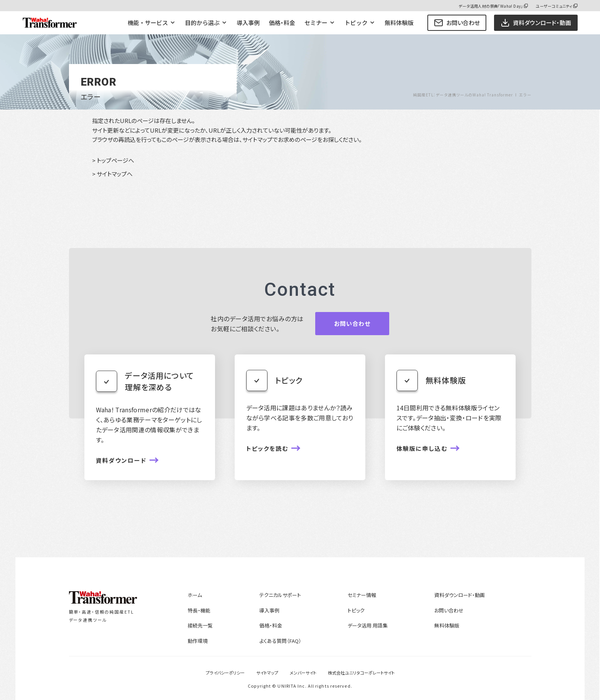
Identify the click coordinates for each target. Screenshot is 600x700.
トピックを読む (267, 448)
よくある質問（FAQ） (280, 641)
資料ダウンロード (121, 460)
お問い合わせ (457, 23)
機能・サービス (148, 23)
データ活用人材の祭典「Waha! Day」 (491, 6)
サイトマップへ (115, 174)
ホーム (195, 595)
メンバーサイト (303, 673)
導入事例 (248, 23)
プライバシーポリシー (225, 673)
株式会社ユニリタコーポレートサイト (361, 673)
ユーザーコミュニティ (554, 6)
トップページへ (115, 160)
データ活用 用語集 (368, 625)
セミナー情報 (362, 595)
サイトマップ (267, 673)
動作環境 (198, 641)
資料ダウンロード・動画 (460, 595)
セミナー (316, 23)
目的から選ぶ (202, 23)
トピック (356, 23)
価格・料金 (282, 23)
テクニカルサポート (280, 595)
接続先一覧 (200, 625)
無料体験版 (399, 23)
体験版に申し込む (422, 448)
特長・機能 (199, 610)
